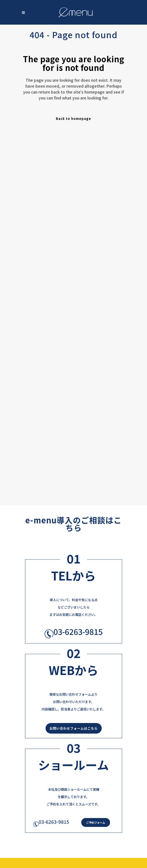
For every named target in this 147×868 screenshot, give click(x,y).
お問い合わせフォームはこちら (74, 728)
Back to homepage (73, 119)
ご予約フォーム (96, 822)
